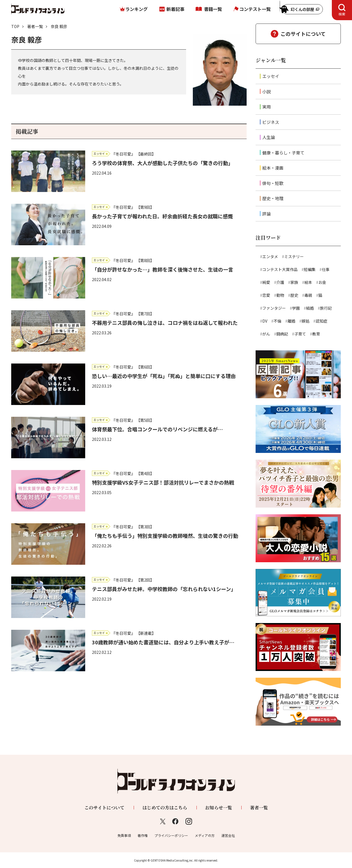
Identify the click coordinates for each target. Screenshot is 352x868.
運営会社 (228, 835)
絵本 (308, 282)
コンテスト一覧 (255, 9)
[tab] (342, 10)
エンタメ (270, 256)
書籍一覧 (213, 9)
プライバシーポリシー (171, 835)
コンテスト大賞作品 (280, 269)
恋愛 (266, 295)
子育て (300, 334)
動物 (280, 295)
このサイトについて (303, 34)
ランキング (136, 9)
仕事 (326, 269)
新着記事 (175, 9)
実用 (267, 107)
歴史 (294, 295)
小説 (267, 92)
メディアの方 (205, 835)
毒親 (308, 295)
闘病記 (282, 334)
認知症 (321, 321)
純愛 (266, 282)
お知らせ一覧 (219, 808)
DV (265, 321)
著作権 (143, 835)
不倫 (277, 321)
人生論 (269, 137)
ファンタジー (274, 308)
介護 (280, 282)
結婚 (310, 308)
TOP (15, 26)
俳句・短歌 (273, 183)
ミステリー (294, 256)
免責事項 (124, 835)
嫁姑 (305, 321)
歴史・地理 (273, 198)
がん (266, 334)
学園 (296, 308)
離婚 (291, 321)
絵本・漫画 (273, 168)
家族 (294, 282)
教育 (316, 334)
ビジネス (271, 122)
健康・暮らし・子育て (283, 153)
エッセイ (271, 76)
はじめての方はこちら (165, 808)
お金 (322, 282)
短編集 (310, 269)
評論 (267, 214)
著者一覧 (35, 26)
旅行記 (326, 308)
